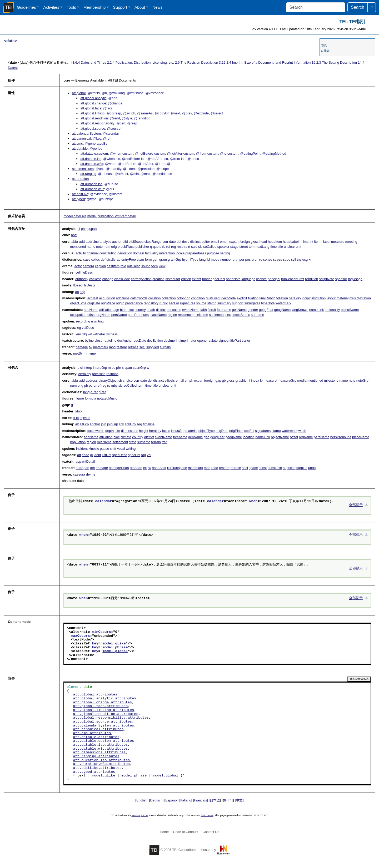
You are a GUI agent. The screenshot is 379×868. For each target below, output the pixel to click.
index (255, 380)
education (174, 310)
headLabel (291, 242)
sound (146, 266)
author (117, 242)
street (244, 247)
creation (158, 279)
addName (91, 310)
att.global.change (93, 103)
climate (126, 437)
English (142, 800)
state (133, 442)
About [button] (140, 7)
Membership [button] (95, 7)
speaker (223, 247)
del (179, 242)
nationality (332, 310)
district (161, 310)
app (78, 461)
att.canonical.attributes (98, 729)
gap (218, 380)
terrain (156, 442)
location (249, 437)
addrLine (92, 242)
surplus (165, 347)
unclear (289, 247)
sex (228, 315)
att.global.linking (92, 113)
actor (78, 266)
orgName (104, 315)
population (78, 442)
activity (81, 253)
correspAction (141, 279)
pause (104, 449)
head (263, 242)
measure (338, 242)
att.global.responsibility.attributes (111, 718)
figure (80, 398)
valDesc (88, 328)
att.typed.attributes (94, 772)
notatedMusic (107, 398)
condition (198, 298)
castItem (113, 266)
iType (194, 259)
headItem (275, 242)
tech (154, 266)
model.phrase (115, 648)
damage (82, 347)
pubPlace (128, 247)
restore (122, 347)
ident (97, 455)
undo (312, 468)
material (343, 298)
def (103, 259)
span (93, 229)
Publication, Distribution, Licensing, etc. (141, 62)
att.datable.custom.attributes (103, 741)
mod (112, 347)
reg (174, 247)
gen (155, 259)
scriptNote (327, 279)
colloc (96, 259)
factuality (152, 253)
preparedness (196, 253)
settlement (217, 315)
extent (196, 279)
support (238, 303)
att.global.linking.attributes (103, 710)
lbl (208, 259)
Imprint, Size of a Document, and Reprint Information (265, 62)
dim (118, 431)
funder (207, 279)
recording (83, 321)
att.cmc (77, 143)
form (148, 259)
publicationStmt (293, 279)
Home (164, 832)
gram (163, 259)
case (87, 259)
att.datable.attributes (96, 737)
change (108, 279)
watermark (283, 303)
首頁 (324, 45)
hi (301, 242)
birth (123, 310)
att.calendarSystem (86, 133)
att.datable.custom (94, 153)
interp (88, 368)
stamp (212, 303)
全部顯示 (356, 505)
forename (224, 310)
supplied (153, 347)
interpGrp (100, 368)
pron (255, 259)
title (280, 247)
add (82, 242)
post (74, 235)
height (144, 431)
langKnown (300, 310)
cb (120, 380)
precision (99, 374)
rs (186, 247)
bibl (125, 242)
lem (78, 334)
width (302, 431)
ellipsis (170, 380)
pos (248, 259)
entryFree (129, 259)
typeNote (268, 303)
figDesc (87, 272)
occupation (78, 315)
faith (203, 310)
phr (84, 229)
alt (77, 424)
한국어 (228, 800)
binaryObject (108, 380)
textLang (263, 247)
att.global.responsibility (97, 123)
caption (100, 266)
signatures (188, 303)
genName (240, 310)
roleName (201, 315)
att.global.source (93, 128)
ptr (91, 385)
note (99, 247)
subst (263, 468)
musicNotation (360, 298)
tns (299, 259)
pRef (102, 392)
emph (224, 242)
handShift (159, 468)
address (92, 380)
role (123, 266)
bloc (131, 310)
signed (223, 340)
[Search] (316, 7)
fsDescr (90, 285)
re (261, 259)
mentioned (78, 247)
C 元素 (325, 51)
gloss (255, 242)
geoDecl (219, 279)
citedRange (153, 242)
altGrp (84, 424)
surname (258, 315)
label (327, 242)
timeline (149, 424)
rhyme (91, 353)
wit (90, 334)
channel (93, 253)
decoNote (229, 298)
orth (236, 259)
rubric (164, 303)
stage (234, 247)
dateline (110, 340)
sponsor (341, 279)
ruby (114, 385)
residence (185, 315)
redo (215, 468)
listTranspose (177, 468)
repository (151, 303)
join (104, 424)
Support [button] (120, 7)
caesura (79, 474)
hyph (186, 259)
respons (112, 374)
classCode (122, 279)
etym (141, 259)
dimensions (130, 431)
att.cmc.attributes (92, 733)
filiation (253, 298)
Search (358, 7)
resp (180, 247)
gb (224, 380)
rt (189, 247)
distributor (173, 279)
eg (79, 328)
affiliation (106, 310)
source (201, 303)
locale (180, 253)
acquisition (107, 298)
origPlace (108, 303)
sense (268, 259)
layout (331, 298)
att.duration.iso (91, 184)
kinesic (94, 449)
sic (200, 247)
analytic (105, 242)
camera (89, 266)
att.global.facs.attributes (100, 706)
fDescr (78, 285)
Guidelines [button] (26, 7)
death (151, 310)
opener (202, 340)
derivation (125, 253)
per (242, 259)
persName (119, 315)
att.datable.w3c (92, 164)
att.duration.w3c (92, 189)
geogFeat (266, 310)
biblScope (136, 242)
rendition (311, 279)
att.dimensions (83, 169)
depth (109, 431)
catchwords (139, 298)
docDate (140, 340)
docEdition (155, 340)
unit (299, 247)
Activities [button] (51, 7)
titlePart (235, 340)
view (162, 266)
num (107, 247)
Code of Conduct (186, 832)
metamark (101, 347)
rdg (84, 334)
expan (234, 242)
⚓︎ (366, 505)
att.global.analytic (93, 98)
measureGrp (287, 380)
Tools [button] (71, 7)
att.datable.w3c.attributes (100, 749)
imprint (308, 242)
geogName (283, 310)
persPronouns (138, 315)
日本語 (215, 800)
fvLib (87, 418)
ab (77, 292)
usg (305, 259)
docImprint (172, 340)
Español (171, 800)
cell (78, 272)
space (253, 468)
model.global (115, 651)
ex (145, 468)
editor (206, 242)
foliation (282, 298)
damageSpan (119, 468)
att (79, 455)
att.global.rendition (94, 118)
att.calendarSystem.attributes (103, 726)
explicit (242, 298)
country (140, 310)
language (248, 279)
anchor (95, 424)
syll (293, 259)
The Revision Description (196, 62)
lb (261, 380)
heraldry (295, 298)
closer (99, 340)
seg (83, 292)
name (91, 247)
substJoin (275, 468)
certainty (85, 374)
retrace (133, 347)
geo (206, 437)
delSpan (136, 468)
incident (82, 449)
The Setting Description (334, 62)
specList (134, 455)
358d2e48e (207, 815)
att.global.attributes (95, 695)
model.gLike (114, 644)
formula (90, 398)
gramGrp (175, 259)
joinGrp (113, 424)
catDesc (95, 279)
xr (310, 259)
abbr (75, 242)
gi (91, 455)
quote (157, 247)
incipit (306, 298)
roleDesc (134, 266)
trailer (246, 340)
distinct (195, 242)
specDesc (119, 455)
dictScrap (113, 259)
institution (318, 298)
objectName (350, 310)
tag (144, 455)
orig (114, 247)
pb (86, 385)
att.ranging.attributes (96, 756)
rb (164, 247)
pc (113, 368)
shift (113, 449)
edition (186, 279)
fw (90, 347)
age (116, 310)
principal (274, 279)
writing (99, 321)
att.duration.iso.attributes (101, 760)
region (172, 315)
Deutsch (156, 800)
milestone (331, 380)
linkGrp (130, 424)
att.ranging (88, 174)
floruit (212, 310)
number (226, 259)
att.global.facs (91, 108)
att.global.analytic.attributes (104, 699)
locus (166, 431)
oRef (94, 392)
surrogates (252, 303)
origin (120, 303)
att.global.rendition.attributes (106, 714)
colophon (183, 298)
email (215, 242)
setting (225, 253)
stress (278, 259)
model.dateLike (75, 216)
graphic (241, 380)
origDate (94, 303)
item (317, 242)
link (121, 424)
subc (286, 259)
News (157, 7)
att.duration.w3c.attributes (101, 764)
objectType (78, 303)
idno (78, 411)
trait (164, 442)
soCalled (210, 247)
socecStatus (241, 315)
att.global (79, 93)
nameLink (317, 310)
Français (200, 800)
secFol (174, 303)
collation (155, 298)
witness (112, 334)
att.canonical (81, 138)
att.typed (78, 199)
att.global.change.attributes (102, 703)
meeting (351, 242)
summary (224, 303)
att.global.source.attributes (102, 722)
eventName (191, 310)
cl (79, 229)
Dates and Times (89, 62)
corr (165, 242)
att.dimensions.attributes (99, 753)
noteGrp (362, 380)
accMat (93, 298)
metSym (79, 353)
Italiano (186, 800)
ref (168, 247)
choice (128, 380)
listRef (107, 455)
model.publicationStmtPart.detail (112, 216)
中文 (239, 800)
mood (215, 259)
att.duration (80, 179)
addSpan (83, 468)
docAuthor (125, 340)
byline (89, 340)
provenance (134, 303)
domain (138, 253)
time (273, 247)
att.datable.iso (91, 159)
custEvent (213, 298)
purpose (213, 253)
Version (136, 815)
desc (186, 242)
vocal (121, 449)
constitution (108, 253)
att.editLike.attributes (97, 768)
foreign (245, 242)
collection (169, 298)
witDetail (99, 334)
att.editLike (80, 194)
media (302, 380)
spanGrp (139, 368)
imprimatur (188, 340)
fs (81, 418)
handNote (233, 279)
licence (262, 279)
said (194, 247)
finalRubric (267, 298)
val (149, 455)
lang (202, 259)
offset (91, 315)
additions (123, 298)
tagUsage (355, 279)
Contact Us (211, 832)
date (173, 242)
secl (143, 347)
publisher (142, 247)
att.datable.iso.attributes (100, 745)
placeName (158, 315)
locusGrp (178, 431)
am (92, 468)
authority (82, 279)
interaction (167, 253)
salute (213, 340)
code (86, 455)
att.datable (80, 148)
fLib (76, 418)
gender (253, 310)
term (252, 247)
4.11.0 (144, 815)
